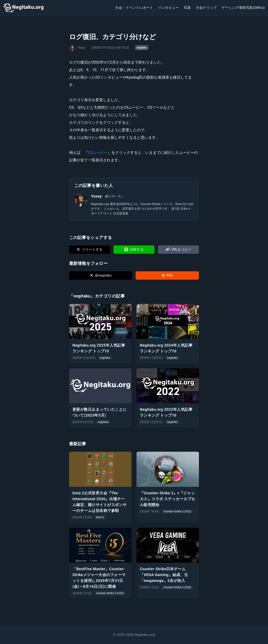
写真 (187, 8)
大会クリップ (206, 8)
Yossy (96, 196)
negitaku (142, 48)
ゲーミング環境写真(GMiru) (243, 8)
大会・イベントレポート (134, 8)
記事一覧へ (115, 196)
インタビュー (169, 8)
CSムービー (98, 152)
